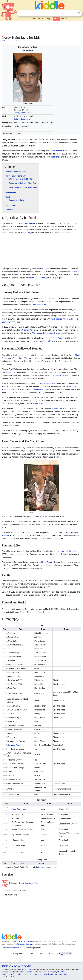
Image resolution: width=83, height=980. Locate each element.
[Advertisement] (41, 28)
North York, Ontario (37, 278)
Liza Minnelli (45, 341)
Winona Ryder (18, 358)
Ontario (23, 113)
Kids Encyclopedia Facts (11, 41)
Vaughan (37, 123)
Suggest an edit (65, 954)
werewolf (52, 333)
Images (41, 19)
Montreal (45, 269)
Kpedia (56, 19)
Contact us (38, 974)
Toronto (16, 113)
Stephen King (28, 330)
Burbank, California (21, 119)
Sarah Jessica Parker (59, 319)
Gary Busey (37, 333)
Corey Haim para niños (29, 883)
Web (34, 19)
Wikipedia (28, 972)
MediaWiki (61, 972)
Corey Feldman (56, 151)
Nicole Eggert (47, 562)
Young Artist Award (60, 338)
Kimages (49, 19)
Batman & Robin (14, 745)
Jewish (27, 233)
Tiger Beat (38, 404)
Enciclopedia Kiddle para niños (55, 974)
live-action (42, 867)
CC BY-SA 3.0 (26, 970)
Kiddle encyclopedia (23, 941)
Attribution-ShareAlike (25, 944)
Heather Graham (59, 409)
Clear (74, 13)
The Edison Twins (39, 305)
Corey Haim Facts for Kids (13, 948)
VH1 (36, 517)
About (20, 974)
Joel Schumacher (47, 383)
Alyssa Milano (67, 551)
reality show (55, 157)
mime (76, 272)
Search (79, 13)
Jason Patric (71, 386)
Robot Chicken (18, 853)
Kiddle (4, 974)
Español (64, 19)
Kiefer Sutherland (9, 389)
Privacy (28, 974)
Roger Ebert (11, 372)
